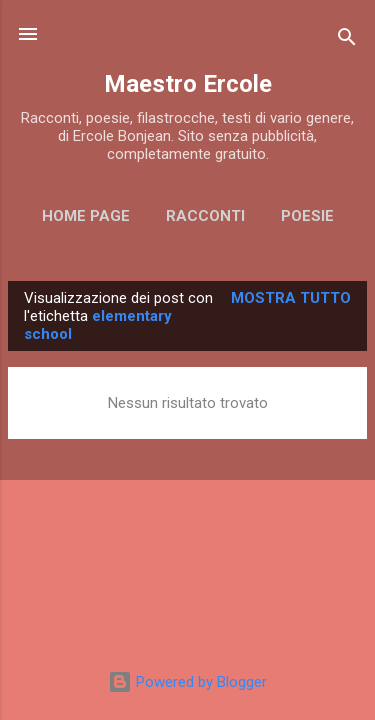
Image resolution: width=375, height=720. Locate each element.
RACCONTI (205, 216)
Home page (86, 216)
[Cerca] (347, 40)
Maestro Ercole (188, 84)
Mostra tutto (291, 298)
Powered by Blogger (187, 682)
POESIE (307, 216)
